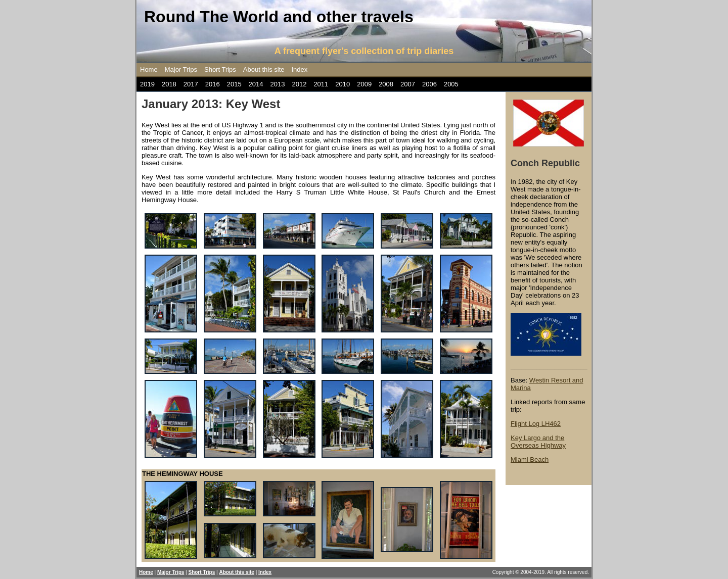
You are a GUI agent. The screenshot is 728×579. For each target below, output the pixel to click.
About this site (264, 69)
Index (300, 69)
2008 (386, 84)
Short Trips (220, 69)
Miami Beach (530, 460)
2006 (429, 84)
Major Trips (181, 69)
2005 (451, 84)
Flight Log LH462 (536, 424)
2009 (364, 84)
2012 (299, 84)
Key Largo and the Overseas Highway (538, 442)
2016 (213, 84)
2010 (343, 84)
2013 (278, 84)
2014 (256, 84)
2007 (408, 84)
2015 (234, 84)
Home (149, 69)
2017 (191, 84)
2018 (169, 84)
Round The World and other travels (279, 17)
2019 (147, 84)
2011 (321, 84)
